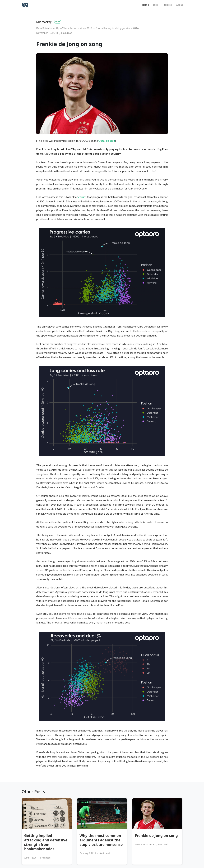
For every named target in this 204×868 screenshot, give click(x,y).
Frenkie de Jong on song (156, 836)
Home (147, 5)
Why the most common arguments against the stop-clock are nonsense (101, 840)
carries (82, 197)
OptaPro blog (107, 141)
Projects (167, 5)
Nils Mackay (44, 22)
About (179, 5)
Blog (156, 5)
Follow (58, 22)
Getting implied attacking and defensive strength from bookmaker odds (46, 842)
